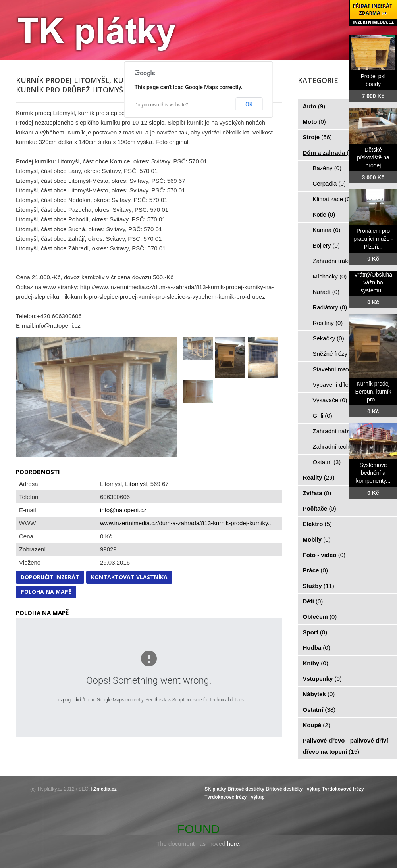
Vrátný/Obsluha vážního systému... (373, 282)
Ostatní (327, 462)
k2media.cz (104, 789)
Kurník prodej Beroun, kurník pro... (373, 392)
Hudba (317, 648)
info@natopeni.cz (123, 510)
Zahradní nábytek (340, 431)
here (233, 844)
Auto (314, 106)
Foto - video (324, 555)
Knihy (316, 663)
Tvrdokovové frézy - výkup (234, 797)
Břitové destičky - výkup (293, 789)
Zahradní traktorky (341, 261)
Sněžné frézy (335, 354)
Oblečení (320, 617)
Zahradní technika (341, 446)
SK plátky (215, 789)
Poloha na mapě (46, 592)
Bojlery (326, 245)
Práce (315, 570)
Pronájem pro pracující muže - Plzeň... (373, 239)
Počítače (320, 508)
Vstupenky (322, 679)
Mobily (317, 539)
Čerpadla (329, 183)
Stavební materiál (340, 369)
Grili (323, 416)
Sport (315, 632)
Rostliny (328, 323)
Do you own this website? (161, 105)
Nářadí (326, 292)
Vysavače (330, 400)
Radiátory (330, 307)
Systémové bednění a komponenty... (373, 473)
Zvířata (317, 493)
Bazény (327, 168)
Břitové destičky (246, 789)
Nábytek (319, 694)
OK (249, 104)
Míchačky (330, 276)
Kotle (324, 214)
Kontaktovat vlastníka (129, 577)
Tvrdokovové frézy (343, 789)
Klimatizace (332, 199)
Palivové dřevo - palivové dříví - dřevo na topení (347, 746)
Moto (314, 122)
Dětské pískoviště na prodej (373, 157)
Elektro (317, 524)
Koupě (317, 725)
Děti (313, 601)
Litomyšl (136, 484)
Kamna (327, 230)
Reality (319, 477)
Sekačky (329, 338)
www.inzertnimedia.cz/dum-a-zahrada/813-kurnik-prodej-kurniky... (186, 523)
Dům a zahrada (329, 153)
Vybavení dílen (337, 385)
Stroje (317, 137)
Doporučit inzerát (50, 577)
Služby (319, 586)
